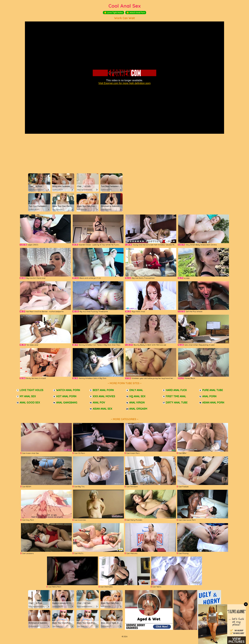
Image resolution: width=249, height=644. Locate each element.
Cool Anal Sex (125, 6)
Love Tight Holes (113, 13)
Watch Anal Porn (136, 13)
